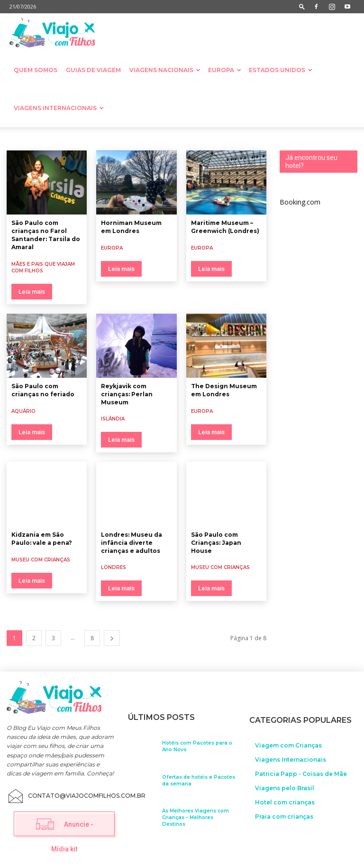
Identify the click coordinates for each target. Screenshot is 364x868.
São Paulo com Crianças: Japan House (216, 543)
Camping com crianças (62, 139)
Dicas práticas (250, 139)
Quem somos (36, 70)
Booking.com (300, 202)
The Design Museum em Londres (224, 390)
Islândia (113, 419)
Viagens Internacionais (59, 108)
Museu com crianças (41, 560)
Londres (114, 567)
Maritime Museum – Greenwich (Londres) (225, 227)
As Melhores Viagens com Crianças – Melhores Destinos (196, 816)
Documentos (294, 139)
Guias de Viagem (93, 70)
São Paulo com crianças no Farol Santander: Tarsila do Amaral (46, 235)
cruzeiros (113, 139)
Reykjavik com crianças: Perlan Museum (127, 394)
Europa (225, 70)
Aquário (14, 139)
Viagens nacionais (165, 70)
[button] (302, 6)
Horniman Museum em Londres (131, 227)
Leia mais (32, 292)
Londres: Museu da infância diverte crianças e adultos (132, 543)
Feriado (330, 139)
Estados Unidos (281, 70)
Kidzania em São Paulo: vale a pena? (42, 539)
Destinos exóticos (157, 139)
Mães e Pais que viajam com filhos (43, 267)
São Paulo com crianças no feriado (43, 390)
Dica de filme (206, 139)
